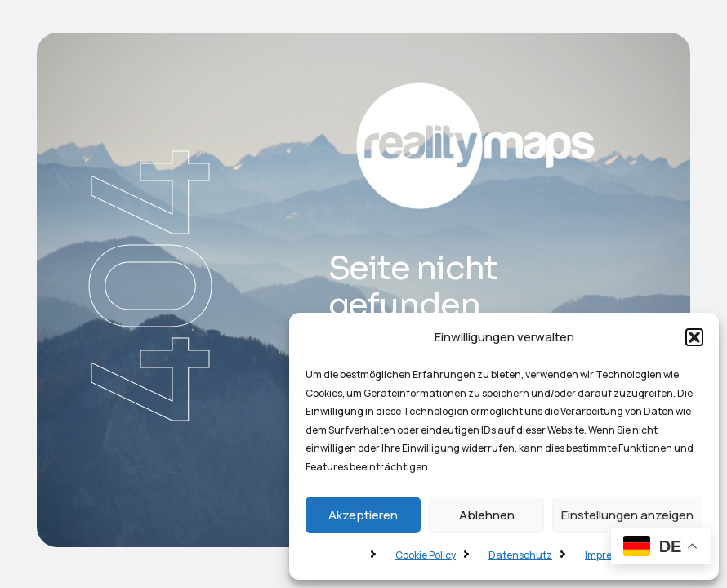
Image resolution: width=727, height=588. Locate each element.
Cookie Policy (426, 555)
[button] (694, 337)
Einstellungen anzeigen (627, 515)
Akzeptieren (363, 515)
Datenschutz (520, 555)
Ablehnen (487, 515)
